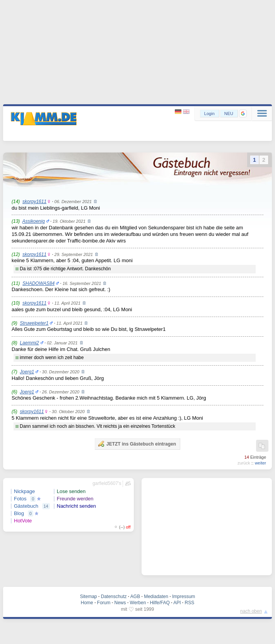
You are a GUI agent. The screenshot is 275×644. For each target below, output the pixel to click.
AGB (135, 597)
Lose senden (71, 491)
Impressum (184, 597)
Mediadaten (156, 597)
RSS (190, 603)
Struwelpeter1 (34, 323)
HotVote (23, 521)
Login (209, 114)
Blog (19, 513)
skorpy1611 (34, 202)
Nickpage (24, 491)
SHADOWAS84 (38, 283)
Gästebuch (26, 506)
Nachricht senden (76, 506)
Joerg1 (27, 372)
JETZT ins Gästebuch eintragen (137, 444)
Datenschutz (114, 597)
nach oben (251, 611)
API (177, 603)
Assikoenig (34, 221)
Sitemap (89, 597)
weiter (260, 463)
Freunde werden (75, 499)
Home (87, 603)
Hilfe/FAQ (160, 603)
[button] (243, 114)
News (120, 603)
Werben (138, 603)
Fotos (20, 499)
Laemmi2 (29, 343)
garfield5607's (107, 483)
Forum (104, 603)
